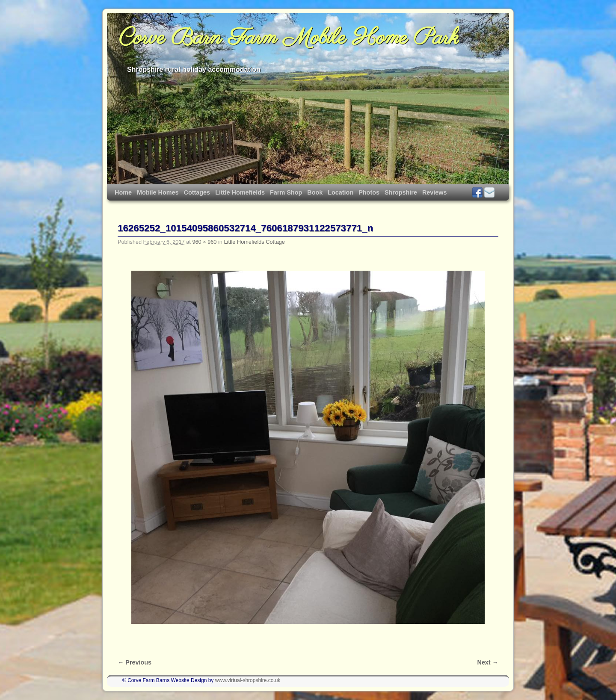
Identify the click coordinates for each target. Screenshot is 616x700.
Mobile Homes (158, 192)
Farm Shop (286, 192)
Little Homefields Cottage (254, 242)
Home (123, 192)
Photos (369, 192)
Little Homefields (240, 192)
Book (315, 192)
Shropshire (401, 192)
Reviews (435, 192)
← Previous (135, 662)
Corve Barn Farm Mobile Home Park (289, 38)
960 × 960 (204, 242)
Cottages (197, 192)
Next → (488, 662)
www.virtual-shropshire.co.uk (248, 680)
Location (341, 192)
